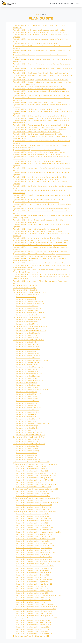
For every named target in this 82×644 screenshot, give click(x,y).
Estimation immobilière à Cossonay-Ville (30, 368)
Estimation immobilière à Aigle (27, 343)
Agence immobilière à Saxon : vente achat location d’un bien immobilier (37, 230)
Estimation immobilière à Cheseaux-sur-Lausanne (33, 361)
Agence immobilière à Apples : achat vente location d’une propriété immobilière (39, 31)
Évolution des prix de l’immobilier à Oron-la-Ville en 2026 (35, 580)
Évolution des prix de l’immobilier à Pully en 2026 (32, 589)
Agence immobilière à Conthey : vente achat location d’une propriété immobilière (40, 90)
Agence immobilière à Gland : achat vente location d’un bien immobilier (36, 133)
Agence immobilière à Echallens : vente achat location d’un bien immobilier (38, 110)
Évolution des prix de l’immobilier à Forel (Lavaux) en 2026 (36, 553)
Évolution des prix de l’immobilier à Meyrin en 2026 (33, 497)
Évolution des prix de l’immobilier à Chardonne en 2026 (35, 528)
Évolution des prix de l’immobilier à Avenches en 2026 (34, 522)
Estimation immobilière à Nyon (27, 404)
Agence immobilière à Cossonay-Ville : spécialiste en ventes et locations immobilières (41, 96)
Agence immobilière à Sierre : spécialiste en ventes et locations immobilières (38, 232)
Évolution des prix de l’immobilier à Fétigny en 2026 (33, 551)
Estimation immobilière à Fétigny (27, 379)
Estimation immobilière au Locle (27, 338)
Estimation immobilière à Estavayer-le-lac (30, 304)
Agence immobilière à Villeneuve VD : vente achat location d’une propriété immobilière (41, 255)
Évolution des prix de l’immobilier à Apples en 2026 (33, 517)
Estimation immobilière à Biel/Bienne (25, 286)
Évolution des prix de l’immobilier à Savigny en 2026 (33, 598)
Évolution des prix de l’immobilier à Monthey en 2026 (34, 626)
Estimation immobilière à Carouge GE (29, 320)
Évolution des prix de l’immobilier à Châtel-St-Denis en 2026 (36, 474)
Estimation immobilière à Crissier (27, 370)
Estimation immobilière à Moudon (28, 402)
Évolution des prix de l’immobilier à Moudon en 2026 (34, 574)
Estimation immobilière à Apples (27, 345)
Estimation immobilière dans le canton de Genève (29, 318)
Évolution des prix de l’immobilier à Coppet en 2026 (33, 537)
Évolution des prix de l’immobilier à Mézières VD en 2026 (35, 567)
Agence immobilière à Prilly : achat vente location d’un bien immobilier (36, 203)
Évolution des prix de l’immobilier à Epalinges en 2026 (34, 549)
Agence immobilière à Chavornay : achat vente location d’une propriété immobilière (40, 81)
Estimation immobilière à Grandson (28, 386)
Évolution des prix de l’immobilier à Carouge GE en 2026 (35, 492)
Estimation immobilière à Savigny (27, 427)
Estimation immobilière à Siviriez (27, 311)
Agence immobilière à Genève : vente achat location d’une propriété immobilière (39, 130)
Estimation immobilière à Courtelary (25, 289)
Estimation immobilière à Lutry (27, 393)
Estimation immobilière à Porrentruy (28, 442)
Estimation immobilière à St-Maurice (28, 460)
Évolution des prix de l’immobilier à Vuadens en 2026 (34, 488)
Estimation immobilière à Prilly (26, 415)
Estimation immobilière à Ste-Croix (28, 429)
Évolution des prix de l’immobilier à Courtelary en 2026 (31, 637)
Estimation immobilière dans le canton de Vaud (29, 341)
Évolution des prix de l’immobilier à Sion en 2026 (32, 632)
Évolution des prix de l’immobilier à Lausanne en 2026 (34, 560)
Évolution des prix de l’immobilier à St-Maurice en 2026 (35, 635)
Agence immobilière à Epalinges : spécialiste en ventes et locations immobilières (40, 117)
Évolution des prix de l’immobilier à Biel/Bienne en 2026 (31, 463)
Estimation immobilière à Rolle (27, 422)
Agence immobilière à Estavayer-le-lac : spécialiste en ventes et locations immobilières (42, 119)
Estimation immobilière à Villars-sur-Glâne (30, 313)
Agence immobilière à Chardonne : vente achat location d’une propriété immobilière (40, 74)
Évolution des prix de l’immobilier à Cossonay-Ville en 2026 (36, 540)
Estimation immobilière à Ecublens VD (29, 375)
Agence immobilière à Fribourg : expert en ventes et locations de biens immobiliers (40, 128)
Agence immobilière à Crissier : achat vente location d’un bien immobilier (37, 103)
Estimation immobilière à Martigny (28, 449)
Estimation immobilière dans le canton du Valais (29, 445)
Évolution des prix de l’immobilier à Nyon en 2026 (33, 576)
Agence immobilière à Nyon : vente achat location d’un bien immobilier (36, 180)
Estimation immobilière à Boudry (27, 329)
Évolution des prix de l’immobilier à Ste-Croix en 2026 (34, 601)
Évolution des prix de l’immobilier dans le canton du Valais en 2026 (35, 619)
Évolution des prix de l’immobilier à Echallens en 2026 (34, 544)
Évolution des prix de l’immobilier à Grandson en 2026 (34, 558)
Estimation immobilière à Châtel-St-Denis (30, 302)
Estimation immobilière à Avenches (28, 350)
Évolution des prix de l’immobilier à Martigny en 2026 (34, 623)
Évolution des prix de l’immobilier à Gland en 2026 (33, 555)
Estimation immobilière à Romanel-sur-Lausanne (33, 424)
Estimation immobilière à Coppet (27, 366)
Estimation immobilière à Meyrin (27, 325)
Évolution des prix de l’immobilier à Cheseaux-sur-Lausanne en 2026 (39, 533)
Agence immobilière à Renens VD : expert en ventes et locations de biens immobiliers (41, 209)
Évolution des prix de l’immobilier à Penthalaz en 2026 (34, 585)
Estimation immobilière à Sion (26, 458)
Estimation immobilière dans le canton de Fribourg (30, 293)
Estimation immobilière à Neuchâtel (28, 334)
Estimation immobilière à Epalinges (28, 377)
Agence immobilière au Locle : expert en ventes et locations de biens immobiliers (40, 264)
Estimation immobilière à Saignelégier (26, 291)
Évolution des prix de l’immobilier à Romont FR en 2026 (35, 481)
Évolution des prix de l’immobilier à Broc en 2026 (32, 470)
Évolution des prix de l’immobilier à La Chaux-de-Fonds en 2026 (37, 503)
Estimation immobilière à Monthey (28, 451)
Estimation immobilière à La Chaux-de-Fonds (31, 332)
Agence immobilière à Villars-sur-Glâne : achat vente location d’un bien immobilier (40, 252)
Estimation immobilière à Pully (26, 418)
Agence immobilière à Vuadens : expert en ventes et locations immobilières (38, 257)
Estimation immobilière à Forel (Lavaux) (30, 381)
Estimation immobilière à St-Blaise (28, 336)
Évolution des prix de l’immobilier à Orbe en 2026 (32, 578)
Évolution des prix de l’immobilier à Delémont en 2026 (34, 612)
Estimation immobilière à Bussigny (28, 354)
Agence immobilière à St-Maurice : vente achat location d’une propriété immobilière (40, 243)
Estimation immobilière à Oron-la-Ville (29, 408)
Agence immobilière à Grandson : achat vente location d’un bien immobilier (38, 135)
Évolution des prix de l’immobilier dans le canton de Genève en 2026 (35, 490)
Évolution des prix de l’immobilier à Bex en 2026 (32, 524)
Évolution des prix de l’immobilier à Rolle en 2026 (33, 594)
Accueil (37, 16)
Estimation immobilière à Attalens (28, 295)
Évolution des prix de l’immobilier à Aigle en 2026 (33, 515)
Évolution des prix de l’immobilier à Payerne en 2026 (34, 583)
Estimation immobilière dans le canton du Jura (28, 438)
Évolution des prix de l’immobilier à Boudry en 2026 (33, 501)
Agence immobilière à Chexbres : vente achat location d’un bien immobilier (38, 87)
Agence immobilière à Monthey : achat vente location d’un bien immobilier (37, 162)
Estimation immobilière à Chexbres (28, 363)
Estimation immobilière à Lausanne (28, 388)
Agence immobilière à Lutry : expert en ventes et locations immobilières (37, 151)
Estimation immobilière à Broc (26, 298)
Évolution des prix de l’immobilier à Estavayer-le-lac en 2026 (36, 476)
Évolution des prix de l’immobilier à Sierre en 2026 (33, 630)
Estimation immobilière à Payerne (28, 411)
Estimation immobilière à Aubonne (28, 347)
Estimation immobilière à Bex (26, 352)
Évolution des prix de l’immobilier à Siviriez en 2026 (33, 483)
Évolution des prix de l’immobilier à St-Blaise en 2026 (34, 508)
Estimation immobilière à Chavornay (28, 359)
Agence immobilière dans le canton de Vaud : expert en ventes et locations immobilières (42, 275)
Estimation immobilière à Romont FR (29, 309)
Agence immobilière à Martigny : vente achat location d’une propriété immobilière (40, 153)
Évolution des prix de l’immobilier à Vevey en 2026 (33, 603)
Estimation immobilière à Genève (27, 323)
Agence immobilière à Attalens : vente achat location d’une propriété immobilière (40, 33)
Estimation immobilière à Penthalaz (28, 413)
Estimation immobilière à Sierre (27, 456)
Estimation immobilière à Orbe (26, 406)
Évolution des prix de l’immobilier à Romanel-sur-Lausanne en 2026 (39, 596)
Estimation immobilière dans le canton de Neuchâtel (30, 327)
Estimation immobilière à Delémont (28, 440)
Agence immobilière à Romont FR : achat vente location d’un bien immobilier (38, 221)
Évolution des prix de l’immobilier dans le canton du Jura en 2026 (35, 610)
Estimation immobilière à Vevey (27, 431)
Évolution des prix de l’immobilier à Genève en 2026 (33, 494)
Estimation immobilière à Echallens (28, 372)
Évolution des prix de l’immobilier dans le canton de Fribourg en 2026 (36, 465)
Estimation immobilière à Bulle (26, 300)
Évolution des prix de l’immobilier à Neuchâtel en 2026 (34, 506)
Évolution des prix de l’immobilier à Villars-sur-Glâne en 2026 (36, 485)
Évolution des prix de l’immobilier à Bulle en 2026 (33, 472)
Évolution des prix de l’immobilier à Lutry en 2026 (33, 564)
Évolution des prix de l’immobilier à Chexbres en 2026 (34, 535)
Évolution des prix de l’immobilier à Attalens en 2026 (34, 467)
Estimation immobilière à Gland (27, 384)
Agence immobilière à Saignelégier (24, 223)
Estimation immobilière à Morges (27, 399)
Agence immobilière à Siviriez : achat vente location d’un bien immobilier (37, 239)
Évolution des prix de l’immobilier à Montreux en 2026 (34, 569)
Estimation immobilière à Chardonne (28, 356)
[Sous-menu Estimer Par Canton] (69, 4)
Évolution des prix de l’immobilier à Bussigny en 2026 (34, 526)
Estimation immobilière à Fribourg (28, 307)
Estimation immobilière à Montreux (28, 397)
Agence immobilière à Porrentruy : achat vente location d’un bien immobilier (38, 200)
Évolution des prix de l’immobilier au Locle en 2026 (33, 510)
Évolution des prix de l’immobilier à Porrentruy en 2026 (34, 614)
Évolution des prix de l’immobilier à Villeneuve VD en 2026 (35, 605)
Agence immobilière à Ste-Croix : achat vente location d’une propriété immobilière (40, 246)
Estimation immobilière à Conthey (28, 447)
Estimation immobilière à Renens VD (28, 420)
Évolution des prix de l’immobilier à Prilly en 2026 (32, 587)
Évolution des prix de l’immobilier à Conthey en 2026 (34, 621)
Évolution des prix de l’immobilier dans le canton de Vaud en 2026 (35, 512)
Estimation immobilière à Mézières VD (29, 395)
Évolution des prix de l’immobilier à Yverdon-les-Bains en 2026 (37, 607)
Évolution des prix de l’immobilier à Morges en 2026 (33, 571)
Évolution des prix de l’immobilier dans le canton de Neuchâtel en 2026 (36, 499)
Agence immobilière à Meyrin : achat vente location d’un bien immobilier (37, 155)
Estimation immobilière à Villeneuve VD (29, 433)
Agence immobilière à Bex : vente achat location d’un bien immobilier (36, 44)
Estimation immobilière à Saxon (27, 454)
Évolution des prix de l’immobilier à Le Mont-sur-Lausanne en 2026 (38, 562)
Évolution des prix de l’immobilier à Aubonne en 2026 (34, 519)
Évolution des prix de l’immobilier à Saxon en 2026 (33, 628)
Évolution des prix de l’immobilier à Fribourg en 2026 (34, 479)
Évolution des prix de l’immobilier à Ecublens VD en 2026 (35, 546)
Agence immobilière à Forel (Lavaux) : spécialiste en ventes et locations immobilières (41, 126)
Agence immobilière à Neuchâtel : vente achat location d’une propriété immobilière (40, 178)
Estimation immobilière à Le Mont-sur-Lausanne (32, 390)
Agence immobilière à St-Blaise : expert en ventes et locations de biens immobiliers (40, 241)
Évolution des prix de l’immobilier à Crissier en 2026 (33, 542)
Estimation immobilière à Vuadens (28, 316)
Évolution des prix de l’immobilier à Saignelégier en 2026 (35, 616)
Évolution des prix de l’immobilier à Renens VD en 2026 (35, 592)
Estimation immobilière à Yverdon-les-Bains (31, 436)
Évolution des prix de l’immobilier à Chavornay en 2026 (34, 531)
